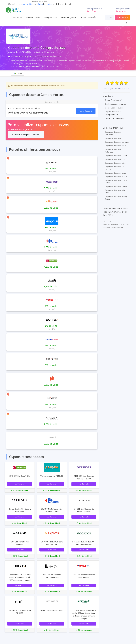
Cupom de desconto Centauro (117, 142)
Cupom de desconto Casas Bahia (116, 182)
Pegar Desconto (86, 111)
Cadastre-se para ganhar (26, 134)
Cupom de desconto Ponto (116, 177)
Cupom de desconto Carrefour (113, 133)
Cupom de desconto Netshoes (113, 151)
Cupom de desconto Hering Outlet (116, 198)
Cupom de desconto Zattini (116, 146)
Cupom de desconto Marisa (116, 186)
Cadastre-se (123, 17)
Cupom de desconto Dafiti (116, 159)
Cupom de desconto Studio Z (117, 138)
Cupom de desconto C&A (115, 163)
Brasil (18, 73)
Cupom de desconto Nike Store (115, 192)
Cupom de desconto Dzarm (116, 156)
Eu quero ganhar (123, 11)
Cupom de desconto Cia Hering (115, 168)
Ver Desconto (20, 484)
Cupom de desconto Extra (116, 173)
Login (109, 17)
